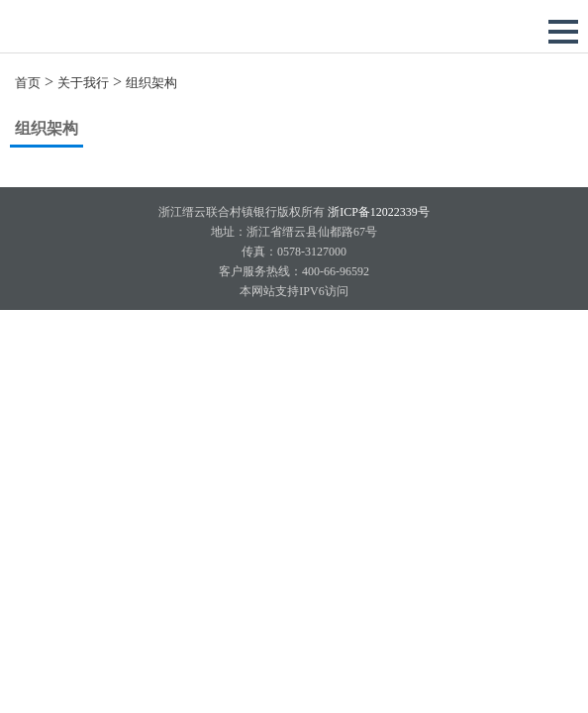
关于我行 (83, 83)
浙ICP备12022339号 (377, 212)
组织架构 (151, 83)
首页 (28, 83)
